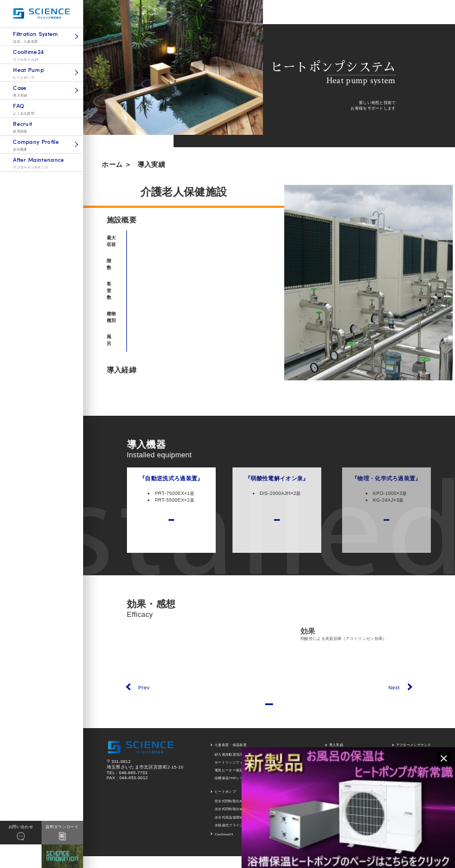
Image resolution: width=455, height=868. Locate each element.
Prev (144, 688)
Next (394, 688)
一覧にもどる (269, 709)
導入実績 (151, 165)
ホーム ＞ (117, 165)
